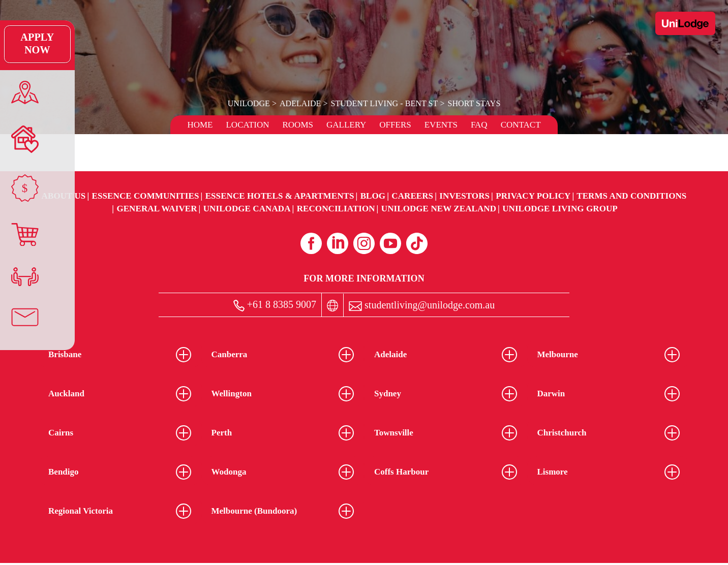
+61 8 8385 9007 (275, 305)
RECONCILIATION (336, 209)
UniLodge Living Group (560, 209)
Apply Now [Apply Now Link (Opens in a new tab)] (23, 44)
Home (200, 125)
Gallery (346, 125)
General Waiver (157, 209)
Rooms (297, 125)
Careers (412, 196)
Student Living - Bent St (384, 103)
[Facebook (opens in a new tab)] (311, 243)
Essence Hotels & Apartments (280, 196)
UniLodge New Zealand (439, 209)
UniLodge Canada (247, 209)
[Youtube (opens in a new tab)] (390, 243)
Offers (395, 125)
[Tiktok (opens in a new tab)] (417, 243)
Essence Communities (146, 196)
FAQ (479, 125)
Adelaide (301, 103)
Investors (464, 196)
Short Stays (473, 103)
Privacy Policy (533, 196)
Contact (521, 125)
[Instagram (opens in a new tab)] (364, 243)
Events (441, 125)
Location (247, 125)
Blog (373, 196)
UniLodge (250, 103)
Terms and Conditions (631, 196)
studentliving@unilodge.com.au (422, 305)
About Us (64, 196)
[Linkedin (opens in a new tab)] (338, 243)
